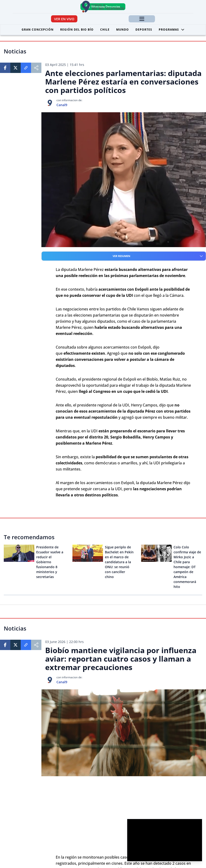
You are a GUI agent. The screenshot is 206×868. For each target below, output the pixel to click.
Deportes (144, 30)
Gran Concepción (38, 30)
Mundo (123, 30)
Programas (172, 30)
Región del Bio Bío (77, 30)
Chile (105, 30)
